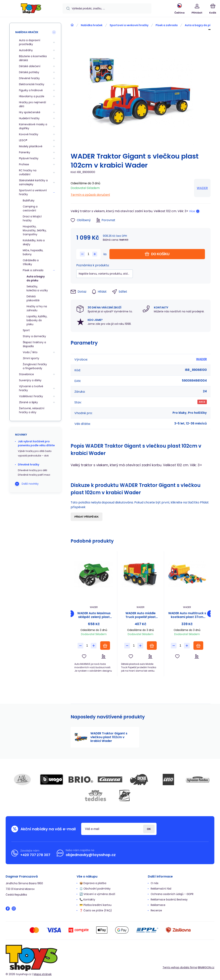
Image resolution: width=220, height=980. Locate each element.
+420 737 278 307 (35, 855)
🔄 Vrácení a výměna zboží (97, 894)
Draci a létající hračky (32, 218)
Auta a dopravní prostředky (30, 42)
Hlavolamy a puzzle (32, 96)
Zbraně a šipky (28, 402)
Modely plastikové (31, 146)
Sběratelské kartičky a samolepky (33, 182)
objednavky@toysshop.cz (91, 855)
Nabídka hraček (92, 25)
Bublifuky (29, 200)
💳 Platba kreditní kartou (95, 905)
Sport (26, 330)
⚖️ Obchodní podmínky (95, 889)
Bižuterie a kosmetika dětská (33, 58)
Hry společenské (30, 112)
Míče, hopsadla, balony (33, 252)
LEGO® (23, 140)
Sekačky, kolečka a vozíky (37, 288)
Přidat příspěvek (87, 517)
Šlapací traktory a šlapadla (34, 344)
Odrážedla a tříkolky (31, 262)
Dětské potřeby (29, 72)
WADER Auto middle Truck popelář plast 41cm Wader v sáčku (140, 615)
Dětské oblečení (30, 66)
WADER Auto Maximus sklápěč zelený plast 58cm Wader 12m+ (94, 615)
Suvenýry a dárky (30, 380)
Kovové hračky (29, 134)
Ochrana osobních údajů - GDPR (172, 894)
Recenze (156, 910)
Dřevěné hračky (29, 78)
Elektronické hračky (32, 84)
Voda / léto (30, 352)
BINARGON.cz (206, 967)
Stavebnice (26, 374)
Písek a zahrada (167, 25)
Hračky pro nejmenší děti (32, 104)
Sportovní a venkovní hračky (129, 25)
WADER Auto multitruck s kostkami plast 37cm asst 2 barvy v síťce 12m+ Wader (187, 615)
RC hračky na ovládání (28, 172)
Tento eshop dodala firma (180, 967)
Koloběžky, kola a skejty (34, 242)
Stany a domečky (34, 336)
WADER (202, 188)
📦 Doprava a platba (93, 883)
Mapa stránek (43, 974)
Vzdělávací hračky (31, 396)
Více (192, 211)
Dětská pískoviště (33, 298)
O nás (155, 883)
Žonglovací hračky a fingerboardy (35, 366)
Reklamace (158, 905)
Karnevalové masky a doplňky (33, 126)
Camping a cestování (30, 208)
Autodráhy (26, 50)
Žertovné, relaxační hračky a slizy (32, 410)
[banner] (31, 9)
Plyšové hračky (29, 158)
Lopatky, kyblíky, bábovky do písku (37, 320)
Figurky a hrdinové (31, 90)
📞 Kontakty (87, 900)
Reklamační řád (161, 889)
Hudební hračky (29, 118)
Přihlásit (149, 829)
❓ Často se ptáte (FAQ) (96, 910)
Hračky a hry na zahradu (37, 308)
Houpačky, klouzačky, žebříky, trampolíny (35, 230)
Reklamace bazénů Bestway (169, 900)
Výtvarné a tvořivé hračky (31, 388)
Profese (24, 164)
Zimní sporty (31, 358)
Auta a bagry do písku (200, 25)
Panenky (25, 152)
